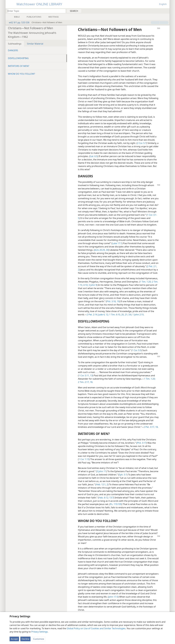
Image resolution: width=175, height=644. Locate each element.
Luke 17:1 (117, 243)
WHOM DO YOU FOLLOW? (21, 74)
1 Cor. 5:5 (137, 350)
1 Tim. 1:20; (146, 282)
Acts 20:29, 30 (101, 250)
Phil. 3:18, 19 (113, 301)
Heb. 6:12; (104, 498)
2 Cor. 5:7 (142, 143)
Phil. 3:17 (142, 443)
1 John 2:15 (138, 315)
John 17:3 (113, 597)
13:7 (111, 498)
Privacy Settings (40, 632)
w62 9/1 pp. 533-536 (18, 22)
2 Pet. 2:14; (92, 315)
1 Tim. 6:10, (115, 315)
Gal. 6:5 (94, 156)
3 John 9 (92, 285)
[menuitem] (166, 11)
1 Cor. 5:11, (84, 375)
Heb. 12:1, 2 (102, 484)
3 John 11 (101, 471)
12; (107, 315)
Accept (14, 639)
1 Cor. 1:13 (84, 459)
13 (91, 375)
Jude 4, (101, 315)
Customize (39, 639)
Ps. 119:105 (116, 504)
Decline (25, 639)
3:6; (130, 315)
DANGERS (13, 50)
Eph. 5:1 (123, 475)
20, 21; (124, 315)
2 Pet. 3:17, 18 (151, 427)
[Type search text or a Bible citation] (35, 11)
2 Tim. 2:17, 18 (85, 382)
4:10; (85, 285)
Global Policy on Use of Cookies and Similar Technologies (96, 628)
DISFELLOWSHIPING (18, 58)
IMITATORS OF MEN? (19, 66)
